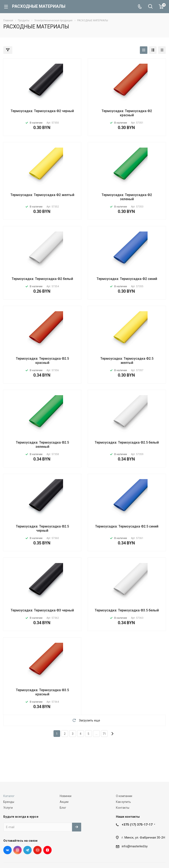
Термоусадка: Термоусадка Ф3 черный (42, 610)
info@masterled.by (135, 846)
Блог (63, 808)
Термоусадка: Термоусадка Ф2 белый (42, 279)
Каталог (9, 796)
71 (104, 734)
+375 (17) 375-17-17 (137, 825)
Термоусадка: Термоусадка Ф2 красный (127, 113)
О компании (124, 796)
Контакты (123, 808)
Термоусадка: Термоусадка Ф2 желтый (42, 195)
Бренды (9, 802)
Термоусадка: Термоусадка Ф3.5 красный (42, 692)
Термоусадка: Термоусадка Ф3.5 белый (127, 610)
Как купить (123, 802)
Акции (64, 802)
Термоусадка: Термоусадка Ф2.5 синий (127, 526)
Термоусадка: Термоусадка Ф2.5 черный (42, 528)
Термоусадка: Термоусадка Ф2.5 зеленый (42, 445)
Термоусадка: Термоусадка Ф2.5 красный (42, 361)
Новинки (66, 796)
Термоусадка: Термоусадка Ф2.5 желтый (127, 361)
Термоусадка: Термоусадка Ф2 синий (127, 279)
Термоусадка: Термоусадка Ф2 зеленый (127, 197)
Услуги (8, 808)
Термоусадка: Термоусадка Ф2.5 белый (127, 442)
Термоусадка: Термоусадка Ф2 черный (42, 111)
